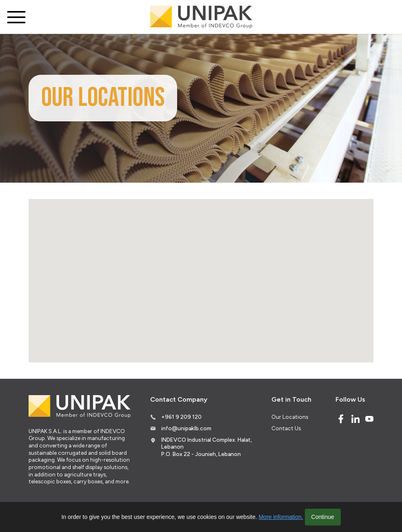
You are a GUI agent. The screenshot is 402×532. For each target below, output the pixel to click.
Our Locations (290, 417)
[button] (189, 267)
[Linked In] (355, 419)
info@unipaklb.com (186, 428)
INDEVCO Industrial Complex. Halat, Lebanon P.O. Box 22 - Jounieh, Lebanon (207, 447)
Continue (323, 517)
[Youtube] (369, 419)
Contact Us (286, 428)
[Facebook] (341, 419)
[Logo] (201, 17)
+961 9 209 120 (181, 417)
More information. (281, 517)
